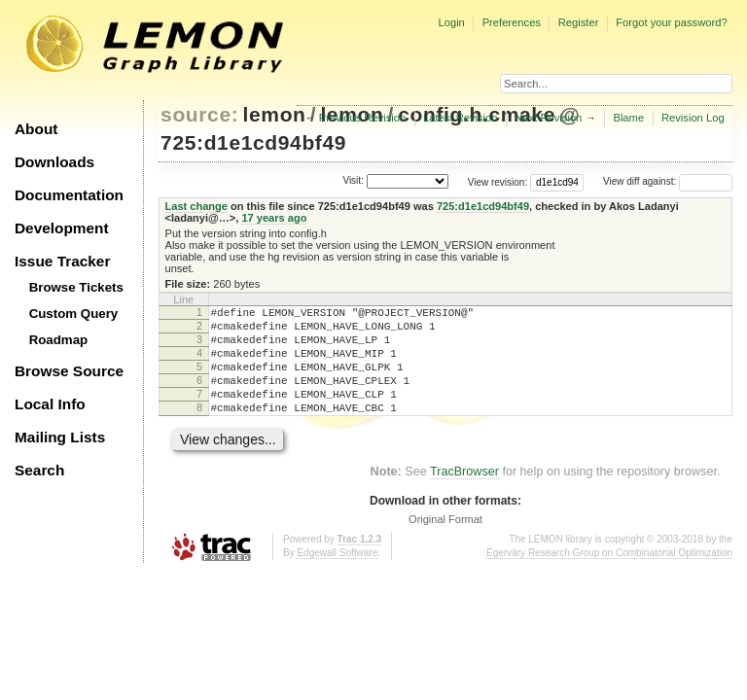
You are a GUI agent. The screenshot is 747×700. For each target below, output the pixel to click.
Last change (196, 206)
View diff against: (668, 181)
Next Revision (548, 118)
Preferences (512, 22)
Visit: (353, 180)
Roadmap (59, 340)
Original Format (445, 542)
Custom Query (74, 314)
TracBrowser (464, 495)
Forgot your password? (671, 22)
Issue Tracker (62, 261)
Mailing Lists (60, 437)
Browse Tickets (76, 287)
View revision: (498, 181)
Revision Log (693, 118)
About (36, 129)
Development (62, 228)
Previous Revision (363, 118)
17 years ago (274, 218)
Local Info (50, 404)
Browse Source (69, 371)
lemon (275, 114)
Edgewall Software (337, 576)
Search (39, 470)
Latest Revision (461, 118)
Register (579, 22)
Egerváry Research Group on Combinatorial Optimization (609, 576)
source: (199, 114)
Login (451, 22)
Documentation (69, 195)
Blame (628, 118)
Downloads (54, 162)
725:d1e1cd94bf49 (253, 142)
